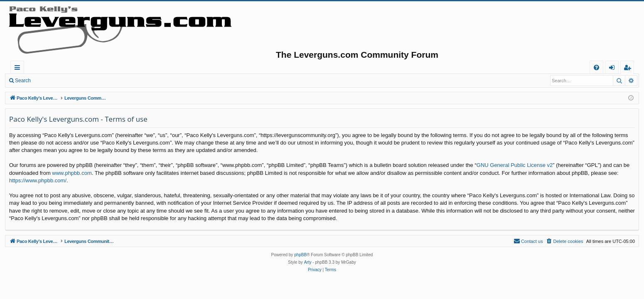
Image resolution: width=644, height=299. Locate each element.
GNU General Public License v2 (515, 165)
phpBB (300, 255)
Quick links (19, 69)
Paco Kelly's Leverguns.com (66, 67)
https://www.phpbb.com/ (38, 180)
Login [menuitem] (613, 69)
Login (49, 81)
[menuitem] (596, 67)
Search (23, 81)
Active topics (177, 67)
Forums (131, 67)
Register (77, 81)
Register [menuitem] (629, 69)
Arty (308, 262)
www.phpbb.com (72, 173)
